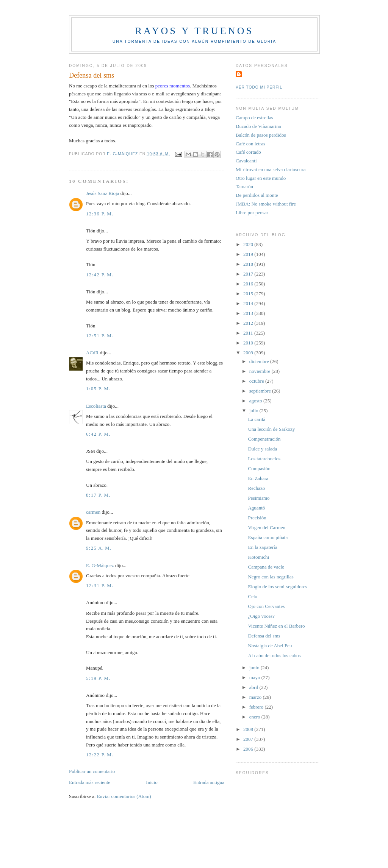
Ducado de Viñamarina (258, 126)
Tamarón (244, 186)
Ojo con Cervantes (266, 606)
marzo (256, 697)
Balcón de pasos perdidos (261, 135)
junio (255, 668)
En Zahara (258, 478)
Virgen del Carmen (267, 528)
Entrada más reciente (90, 782)
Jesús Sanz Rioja (102, 193)
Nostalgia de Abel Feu (270, 646)
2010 (249, 343)
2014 (249, 303)
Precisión (257, 518)
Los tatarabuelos (264, 459)
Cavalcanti (246, 161)
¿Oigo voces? (261, 616)
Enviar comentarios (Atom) (124, 796)
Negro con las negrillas (271, 577)
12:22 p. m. (100, 755)
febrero (257, 707)
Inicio (152, 782)
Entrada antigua (209, 782)
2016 (249, 284)
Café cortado (248, 152)
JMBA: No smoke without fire (266, 204)
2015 (249, 294)
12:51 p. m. (100, 336)
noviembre (260, 371)
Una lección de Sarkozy (271, 429)
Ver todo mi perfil (259, 87)
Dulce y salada (262, 449)
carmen (93, 512)
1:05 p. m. (98, 389)
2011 (249, 333)
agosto (256, 401)
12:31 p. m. (100, 585)
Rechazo (256, 488)
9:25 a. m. (99, 548)
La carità (257, 419)
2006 (249, 749)
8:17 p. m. (98, 495)
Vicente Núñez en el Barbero (276, 626)
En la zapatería (262, 547)
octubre (257, 381)
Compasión (259, 468)
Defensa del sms (264, 636)
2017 (249, 274)
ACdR (92, 353)
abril (254, 687)
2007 (249, 739)
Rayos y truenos (194, 31)
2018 (249, 264)
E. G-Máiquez (100, 565)
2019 (249, 254)
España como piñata (268, 537)
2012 (249, 323)
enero (255, 717)
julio (254, 411)
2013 (249, 313)
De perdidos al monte (257, 195)
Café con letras (250, 144)
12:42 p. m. (100, 275)
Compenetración (264, 439)
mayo (255, 677)
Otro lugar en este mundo (261, 178)
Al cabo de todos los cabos (274, 655)
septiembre (261, 391)
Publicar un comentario (92, 771)
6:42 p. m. (98, 434)
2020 (249, 244)
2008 (249, 729)
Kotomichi (258, 557)
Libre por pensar (252, 213)
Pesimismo (259, 498)
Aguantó (256, 508)
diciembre (260, 361)
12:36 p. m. (100, 214)
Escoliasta (96, 406)
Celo (253, 596)
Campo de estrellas (254, 118)
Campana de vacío (266, 567)
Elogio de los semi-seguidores (277, 587)
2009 (249, 353)
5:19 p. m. (98, 678)
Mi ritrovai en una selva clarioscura (271, 169)
